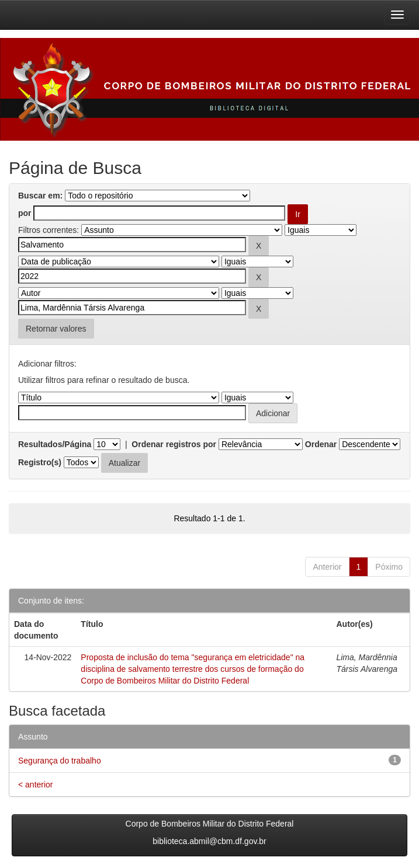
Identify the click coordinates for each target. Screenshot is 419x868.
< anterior (36, 785)
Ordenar (321, 444)
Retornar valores (56, 329)
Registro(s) (40, 462)
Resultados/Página (55, 444)
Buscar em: (40, 196)
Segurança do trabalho (60, 761)
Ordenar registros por (174, 444)
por (25, 213)
